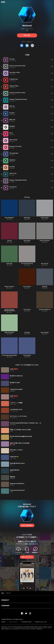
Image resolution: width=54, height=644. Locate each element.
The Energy (27, 332)
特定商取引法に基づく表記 (41, 622)
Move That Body (45, 332)
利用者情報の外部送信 (27, 622)
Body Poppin (27, 218)
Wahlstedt (8, 593)
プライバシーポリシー (13, 622)
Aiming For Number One (45, 309)
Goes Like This (45, 264)
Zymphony (45, 287)
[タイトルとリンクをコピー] (32, 46)
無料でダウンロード (27, 557)
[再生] (6, 60)
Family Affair (9, 264)
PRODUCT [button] (5, 600)
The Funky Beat (27, 355)
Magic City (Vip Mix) (9, 332)
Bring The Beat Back (45, 241)
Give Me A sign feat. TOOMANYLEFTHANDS (9, 310)
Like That (9, 241)
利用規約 (3, 622)
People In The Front (9, 287)
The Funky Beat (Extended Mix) (9, 355)
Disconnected (27, 241)
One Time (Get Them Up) (27, 264)
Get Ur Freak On (27, 287)
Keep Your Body (45, 218)
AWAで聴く (27, 35)
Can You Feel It (27, 309)
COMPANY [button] (5, 606)
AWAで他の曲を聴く (27, 525)
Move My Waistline (9, 218)
